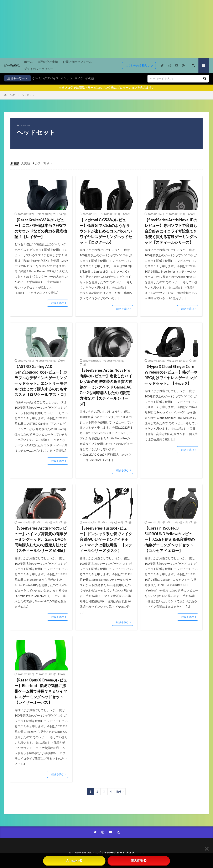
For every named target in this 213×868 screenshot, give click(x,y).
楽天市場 (139, 861)
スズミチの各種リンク (139, 65)
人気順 (26, 163)
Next (119, 792)
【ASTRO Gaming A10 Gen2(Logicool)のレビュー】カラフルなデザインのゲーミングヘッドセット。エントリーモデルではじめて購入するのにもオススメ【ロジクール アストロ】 (41, 381)
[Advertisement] (106, 29)
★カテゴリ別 (41, 163)
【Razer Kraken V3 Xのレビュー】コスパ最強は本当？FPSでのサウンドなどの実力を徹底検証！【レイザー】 (41, 228)
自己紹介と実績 (48, 62)
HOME (12, 95)
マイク (79, 78)
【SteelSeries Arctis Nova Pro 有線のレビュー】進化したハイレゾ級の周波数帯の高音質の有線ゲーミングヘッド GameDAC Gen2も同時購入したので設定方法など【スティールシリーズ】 (106, 387)
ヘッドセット (29, 95)
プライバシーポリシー (38, 69)
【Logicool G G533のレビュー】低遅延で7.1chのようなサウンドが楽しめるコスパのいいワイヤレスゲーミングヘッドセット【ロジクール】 (106, 231)
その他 (90, 78)
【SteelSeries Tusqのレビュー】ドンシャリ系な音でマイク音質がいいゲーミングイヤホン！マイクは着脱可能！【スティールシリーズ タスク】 (106, 539)
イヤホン (67, 78)
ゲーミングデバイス (46, 78)
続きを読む (58, 303)
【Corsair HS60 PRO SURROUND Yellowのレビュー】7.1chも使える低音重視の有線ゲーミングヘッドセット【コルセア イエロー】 (170, 539)
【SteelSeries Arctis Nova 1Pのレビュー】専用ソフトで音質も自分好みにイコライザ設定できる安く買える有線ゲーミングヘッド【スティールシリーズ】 (171, 231)
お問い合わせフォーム (77, 62)
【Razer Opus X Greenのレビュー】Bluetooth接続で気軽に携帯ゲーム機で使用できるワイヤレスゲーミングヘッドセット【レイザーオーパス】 (41, 691)
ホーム (28, 62)
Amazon (74, 861)
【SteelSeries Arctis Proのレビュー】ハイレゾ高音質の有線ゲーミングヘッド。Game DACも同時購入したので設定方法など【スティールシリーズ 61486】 (41, 539)
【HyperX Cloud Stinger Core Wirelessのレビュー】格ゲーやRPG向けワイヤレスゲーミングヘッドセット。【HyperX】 (171, 375)
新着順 (15, 163)
